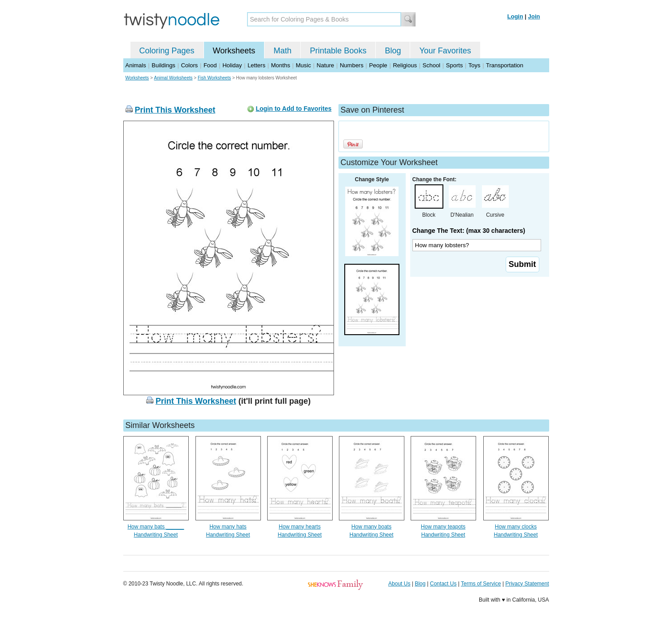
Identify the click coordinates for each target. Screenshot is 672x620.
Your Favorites (445, 51)
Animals (136, 65)
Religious (405, 65)
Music (303, 65)
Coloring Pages (167, 51)
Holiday (232, 65)
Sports (455, 65)
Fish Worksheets (214, 78)
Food (210, 65)
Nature (325, 65)
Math (282, 51)
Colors (190, 65)
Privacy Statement (527, 584)
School (432, 65)
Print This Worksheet (175, 110)
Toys (475, 65)
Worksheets (234, 51)
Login (515, 16)
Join (534, 16)
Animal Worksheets (173, 78)
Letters (256, 65)
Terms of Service (481, 584)
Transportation (505, 65)
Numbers (352, 65)
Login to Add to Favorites (293, 109)
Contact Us (443, 584)
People (378, 65)
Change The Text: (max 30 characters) (469, 231)
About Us (399, 584)
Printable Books (338, 51)
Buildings (163, 65)
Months (281, 65)
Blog (393, 51)
